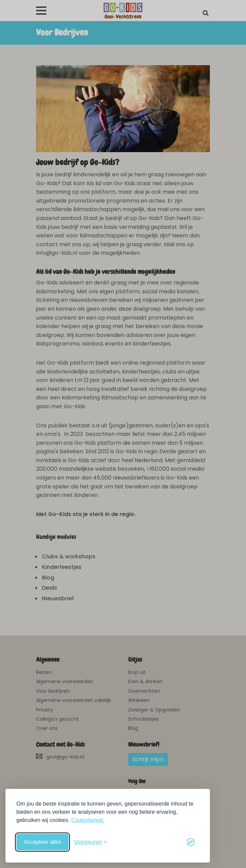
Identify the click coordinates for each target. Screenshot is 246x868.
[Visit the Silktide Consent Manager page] (191, 842)
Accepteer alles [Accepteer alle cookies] (42, 842)
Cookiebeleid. (88, 820)
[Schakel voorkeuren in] (90, 842)
